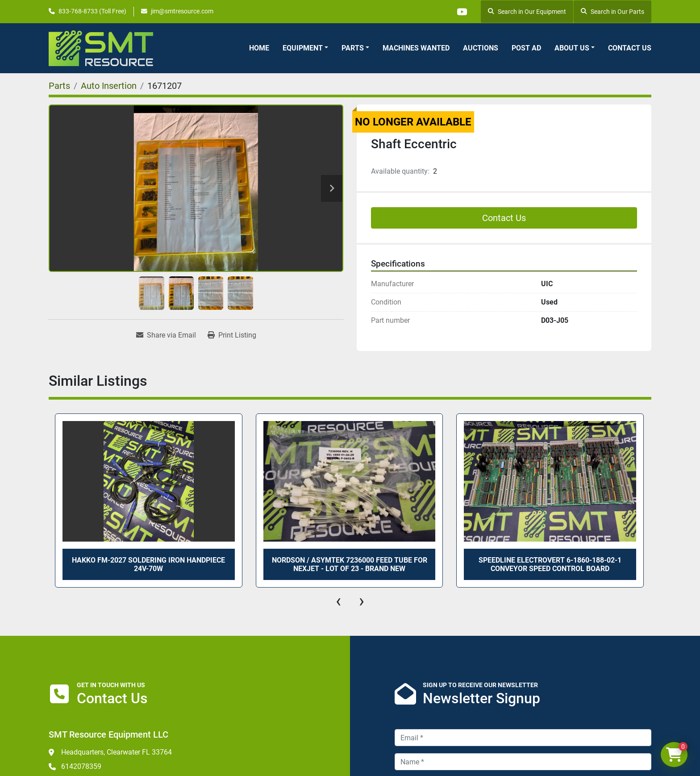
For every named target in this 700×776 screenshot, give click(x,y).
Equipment (303, 48)
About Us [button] (572, 48)
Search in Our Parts (612, 12)
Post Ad (526, 48)
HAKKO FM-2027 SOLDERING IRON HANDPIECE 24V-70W (148, 564)
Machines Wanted (416, 48)
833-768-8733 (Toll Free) (92, 11)
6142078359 (81, 766)
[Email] (523, 738)
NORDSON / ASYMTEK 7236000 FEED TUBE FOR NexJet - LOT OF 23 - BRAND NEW (350, 564)
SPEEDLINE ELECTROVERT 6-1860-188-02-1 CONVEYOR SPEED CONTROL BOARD (550, 564)
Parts (353, 48)
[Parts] (59, 86)
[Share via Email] (166, 335)
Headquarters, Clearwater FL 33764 (117, 752)
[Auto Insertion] (109, 86)
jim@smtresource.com (182, 11)
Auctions (481, 48)
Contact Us (630, 48)
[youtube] (462, 12)
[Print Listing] (232, 335)
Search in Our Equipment (527, 12)
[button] (305, 48)
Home (259, 48)
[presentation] (338, 601)
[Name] (523, 762)
